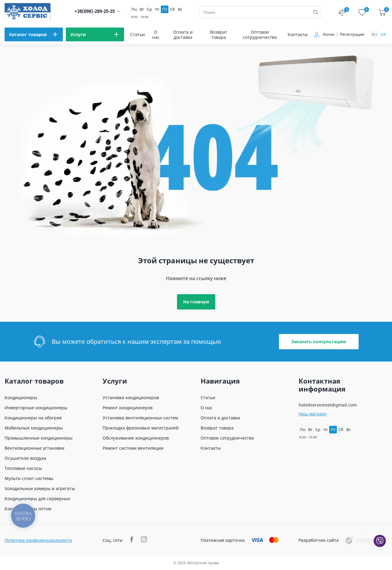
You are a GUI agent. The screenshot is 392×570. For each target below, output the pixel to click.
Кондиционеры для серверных (37, 499)
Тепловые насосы (23, 468)
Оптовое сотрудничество (260, 35)
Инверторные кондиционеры (36, 408)
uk (383, 34)
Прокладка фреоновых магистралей (141, 428)
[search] (316, 12)
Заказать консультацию (319, 341)
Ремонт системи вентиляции (133, 448)
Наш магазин (313, 414)
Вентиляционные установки (34, 448)
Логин (328, 34)
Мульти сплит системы (29, 478)
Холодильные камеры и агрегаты (40, 488)
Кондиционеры (21, 397)
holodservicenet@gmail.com (328, 405)
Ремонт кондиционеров (128, 408)
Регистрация (352, 34)
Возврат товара (219, 35)
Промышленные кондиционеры (39, 438)
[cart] (382, 12)
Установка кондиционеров (131, 397)
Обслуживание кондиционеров (136, 438)
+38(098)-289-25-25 (95, 11)
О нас (156, 35)
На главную (196, 302)
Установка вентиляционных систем (140, 418)
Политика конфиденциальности (38, 540)
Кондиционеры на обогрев (33, 418)
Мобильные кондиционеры (34, 428)
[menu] (34, 34)
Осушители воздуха (25, 458)
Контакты (298, 34)
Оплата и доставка (183, 35)
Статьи (138, 34)
